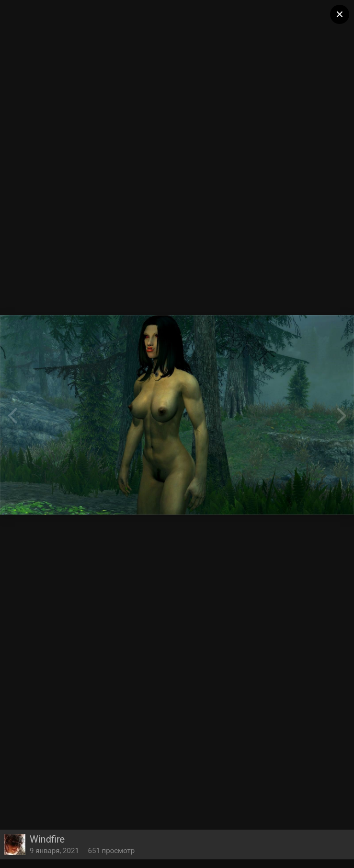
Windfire (47, 839)
